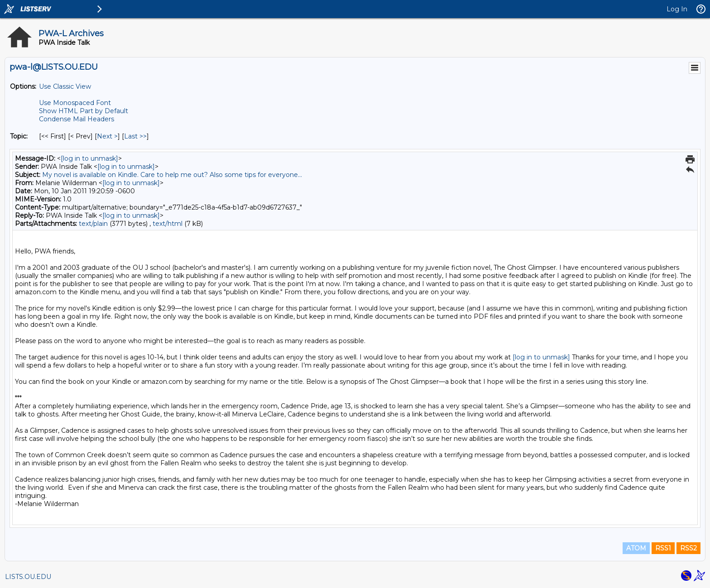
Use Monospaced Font (75, 103)
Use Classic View (65, 86)
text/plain (93, 224)
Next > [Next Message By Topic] (107, 136)
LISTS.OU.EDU (28, 577)
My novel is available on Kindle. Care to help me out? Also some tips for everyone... (172, 175)
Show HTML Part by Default (84, 111)
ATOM (636, 548)
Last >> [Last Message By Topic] (135, 136)
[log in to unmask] (89, 158)
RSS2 (688, 548)
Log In (677, 9)
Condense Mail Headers (77, 119)
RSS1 (663, 548)
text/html (168, 224)
